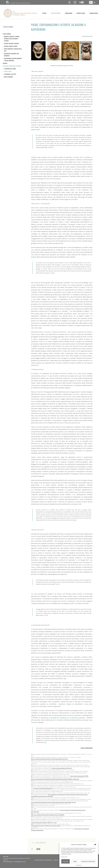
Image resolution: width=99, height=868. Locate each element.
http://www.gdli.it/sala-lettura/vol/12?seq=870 (62, 768)
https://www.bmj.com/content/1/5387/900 (79, 776)
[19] (41, 446)
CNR (18, 2)
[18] (54, 439)
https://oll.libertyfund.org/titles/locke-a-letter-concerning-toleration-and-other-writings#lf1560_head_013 (54, 802)
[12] (32, 785)
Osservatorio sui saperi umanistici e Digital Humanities (13, 60)
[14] (38, 365)
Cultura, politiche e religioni (11, 44)
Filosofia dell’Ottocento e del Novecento (12, 55)
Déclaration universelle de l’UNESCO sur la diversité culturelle (63, 718)
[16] (79, 423)
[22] (62, 657)
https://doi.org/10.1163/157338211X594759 (43, 788)
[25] (45, 742)
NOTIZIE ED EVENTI (82, 13)
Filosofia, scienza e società (11, 46)
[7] (32, 774)
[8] (41, 210)
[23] (65, 679)
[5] (53, 148)
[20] (75, 520)
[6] (39, 162)
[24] (69, 720)
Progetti (5, 63)
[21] (32, 551)
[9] (62, 243)
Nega (75, 861)
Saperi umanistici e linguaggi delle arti (13, 50)
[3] (83, 115)
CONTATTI (56, 860)
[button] (95, 845)
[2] (90, 106)
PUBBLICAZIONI (69, 13)
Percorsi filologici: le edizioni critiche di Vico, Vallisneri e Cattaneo (12, 39)
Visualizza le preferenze (88, 861)
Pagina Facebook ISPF (70, 2)
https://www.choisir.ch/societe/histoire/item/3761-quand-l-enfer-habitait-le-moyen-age (49, 759)
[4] (81, 125)
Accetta (66, 861)
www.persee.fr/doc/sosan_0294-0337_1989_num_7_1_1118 (44, 822)
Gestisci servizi (64, 857)
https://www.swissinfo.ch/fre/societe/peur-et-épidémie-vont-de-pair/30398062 (48, 815)
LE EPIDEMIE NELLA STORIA (10, 69)
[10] (54, 273)
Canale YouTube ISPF (82, 2)
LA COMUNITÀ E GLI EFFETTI (10, 74)
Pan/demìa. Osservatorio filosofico (12, 66)
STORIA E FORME (8, 71)
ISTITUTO (45, 13)
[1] (32, 99)
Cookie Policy (79, 865)
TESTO (38, 849)
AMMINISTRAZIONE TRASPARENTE (43, 860)
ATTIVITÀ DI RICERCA (56, 13)
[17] (48, 429)
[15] (66, 416)
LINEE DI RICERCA (7, 34)
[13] (59, 351)
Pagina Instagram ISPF (76, 2)
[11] (32, 784)
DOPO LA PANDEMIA (8, 77)
